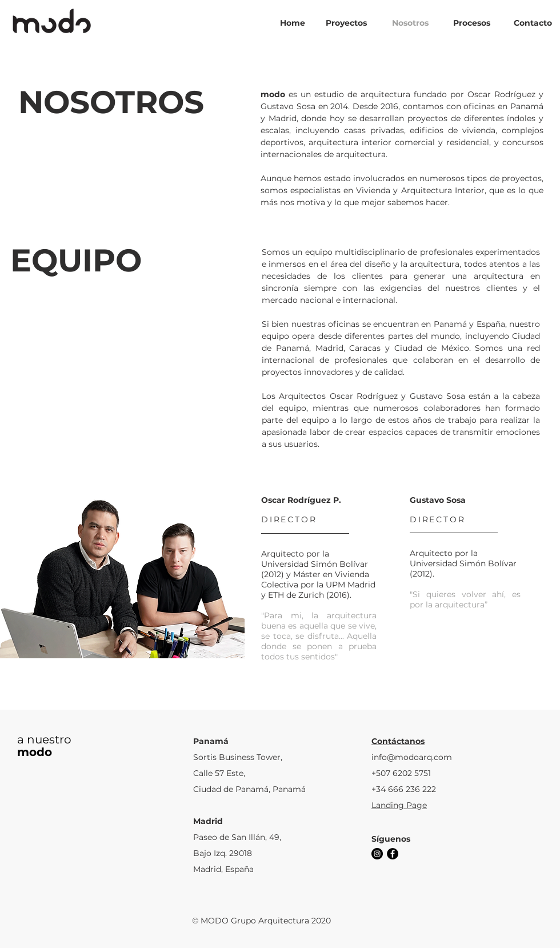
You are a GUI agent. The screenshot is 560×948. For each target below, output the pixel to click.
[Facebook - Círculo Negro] (393, 854)
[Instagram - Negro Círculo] (377, 854)
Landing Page (399, 805)
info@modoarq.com (412, 757)
